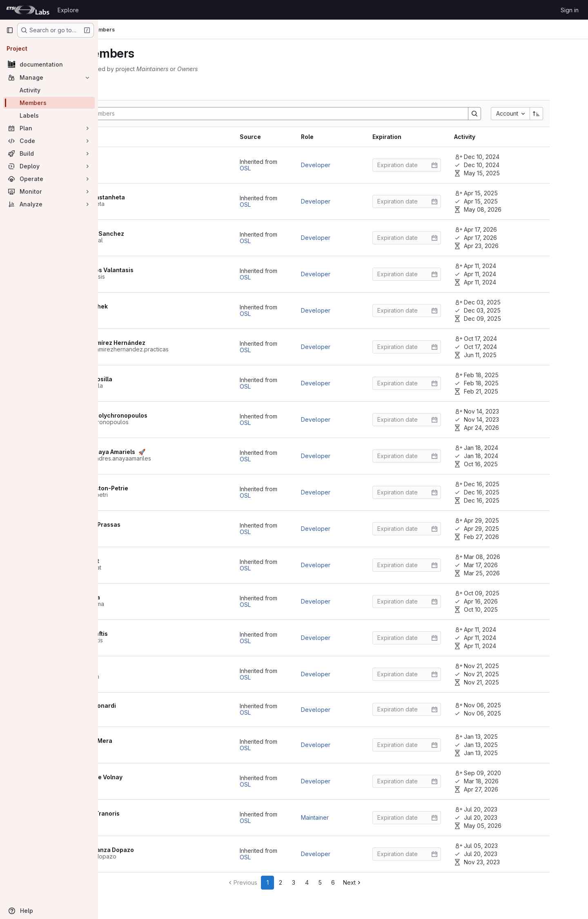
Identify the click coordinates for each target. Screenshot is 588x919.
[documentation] (49, 64)
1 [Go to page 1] (316, 882)
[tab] (134, 90)
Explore (68, 10)
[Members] (49, 103)
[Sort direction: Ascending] (565, 114)
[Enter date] (435, 165)
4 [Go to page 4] (355, 882)
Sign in (570, 10)
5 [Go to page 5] (368, 882)
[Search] (313, 114)
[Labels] (49, 115)
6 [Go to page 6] (381, 882)
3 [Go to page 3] (342, 882)
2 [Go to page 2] (329, 882)
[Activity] (49, 90)
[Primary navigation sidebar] (10, 30)
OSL (274, 168)
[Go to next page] (401, 883)
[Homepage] (28, 10)
